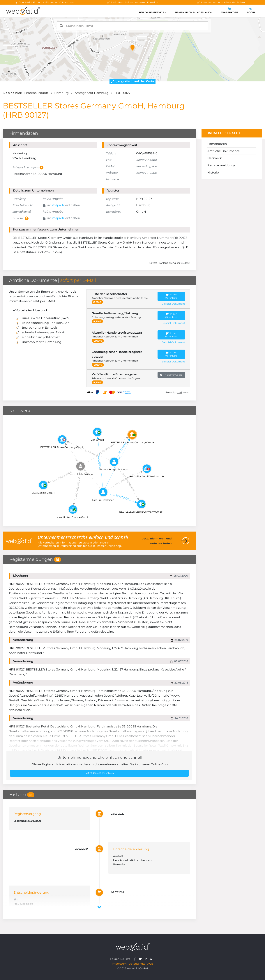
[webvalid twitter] (141, 959)
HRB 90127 (122, 93)
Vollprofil (58, 205)
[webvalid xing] (152, 959)
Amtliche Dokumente (224, 151)
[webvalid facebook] (136, 959)
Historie (213, 172)
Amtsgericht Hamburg (92, 93)
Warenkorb (230, 11)
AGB (150, 964)
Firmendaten (217, 144)
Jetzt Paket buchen (99, 773)
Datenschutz (137, 964)
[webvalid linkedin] (147, 959)
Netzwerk (215, 158)
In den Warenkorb (171, 296)
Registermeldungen (222, 165)
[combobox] (132, 26)
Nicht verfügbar (171, 375)
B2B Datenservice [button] (152, 12)
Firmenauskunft (36, 93)
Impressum (119, 964)
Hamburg (61, 93)
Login (251, 11)
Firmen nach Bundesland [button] (193, 12)
